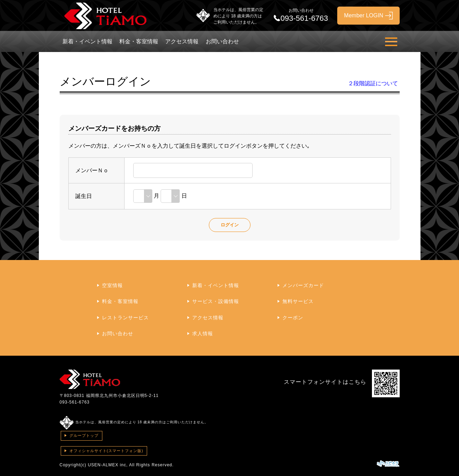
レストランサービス (125, 318)
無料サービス (298, 301)
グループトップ (84, 435)
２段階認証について (373, 83)
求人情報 (203, 334)
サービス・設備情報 (216, 301)
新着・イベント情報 (87, 41)
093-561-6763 (75, 402)
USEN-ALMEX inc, (108, 465)
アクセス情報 (182, 41)
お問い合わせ (222, 41)
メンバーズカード (303, 285)
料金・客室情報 (139, 41)
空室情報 (112, 285)
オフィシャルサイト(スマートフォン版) (106, 451)
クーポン (293, 318)
